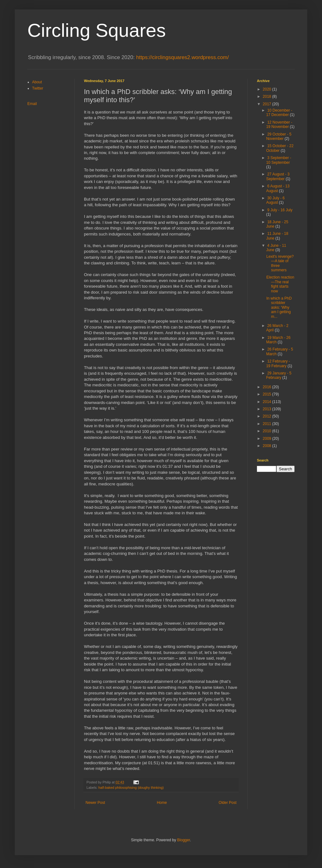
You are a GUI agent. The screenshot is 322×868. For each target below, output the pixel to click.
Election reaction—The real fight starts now (280, 284)
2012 (268, 416)
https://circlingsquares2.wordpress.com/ (183, 57)
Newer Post (95, 803)
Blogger (183, 840)
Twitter (38, 88)
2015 (268, 394)
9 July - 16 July (280, 210)
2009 (268, 439)
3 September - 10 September (279, 160)
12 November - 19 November (279, 124)
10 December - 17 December (279, 113)
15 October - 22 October (280, 148)
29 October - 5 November (279, 136)
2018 (268, 97)
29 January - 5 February (279, 375)
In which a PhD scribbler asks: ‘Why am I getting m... (279, 307)
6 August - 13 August (278, 188)
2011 (268, 424)
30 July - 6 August (275, 200)
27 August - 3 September (278, 176)
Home (162, 803)
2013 (268, 409)
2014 (268, 402)
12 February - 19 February (278, 363)
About (37, 82)
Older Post (228, 803)
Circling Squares (97, 30)
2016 (268, 387)
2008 (268, 446)
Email (32, 104)
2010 (268, 431)
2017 (268, 104)
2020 (268, 89)
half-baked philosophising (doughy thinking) (131, 788)
